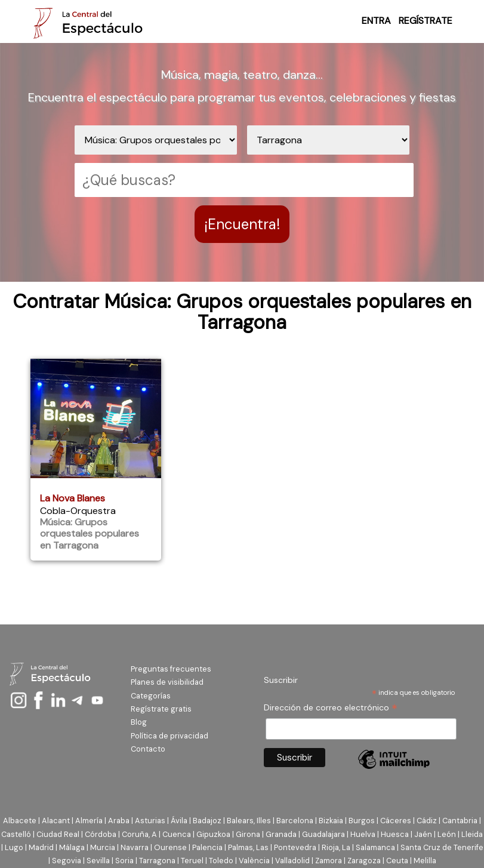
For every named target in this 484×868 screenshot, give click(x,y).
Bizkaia (331, 821)
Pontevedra (295, 847)
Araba (119, 821)
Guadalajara (323, 834)
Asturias (150, 821)
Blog (139, 722)
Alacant (56, 821)
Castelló (16, 834)
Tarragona (157, 861)
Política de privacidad (169, 736)
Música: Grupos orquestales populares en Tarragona (90, 533)
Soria (124, 861)
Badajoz (207, 821)
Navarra (135, 847)
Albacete (20, 821)
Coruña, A (139, 834)
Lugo (14, 847)
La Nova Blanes (73, 498)
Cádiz (427, 821)
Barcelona (295, 821)
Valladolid (292, 861)
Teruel (192, 861)
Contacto (148, 749)
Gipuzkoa (213, 834)
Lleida (472, 834)
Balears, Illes (249, 821)
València (254, 861)
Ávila (179, 821)
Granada (281, 834)
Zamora (329, 861)
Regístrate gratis (161, 709)
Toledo (221, 861)
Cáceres (396, 821)
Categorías (151, 696)
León (447, 834)
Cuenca (177, 834)
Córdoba (101, 834)
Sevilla (98, 861)
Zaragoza (364, 861)
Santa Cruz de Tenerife (442, 847)
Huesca (395, 834)
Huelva (363, 834)
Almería (89, 821)
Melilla (425, 861)
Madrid (41, 847)
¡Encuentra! (242, 224)
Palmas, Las (248, 847)
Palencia (207, 847)
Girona (248, 834)
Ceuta (397, 861)
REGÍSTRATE (426, 21)
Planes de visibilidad (167, 682)
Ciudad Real (58, 834)
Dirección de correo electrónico (331, 708)
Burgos (362, 821)
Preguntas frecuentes (171, 669)
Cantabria (460, 821)
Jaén (423, 834)
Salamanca (375, 847)
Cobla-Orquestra (78, 511)
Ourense (170, 847)
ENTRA (376, 21)
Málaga (72, 847)
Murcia (103, 847)
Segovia (67, 861)
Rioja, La (336, 847)
